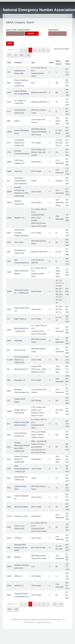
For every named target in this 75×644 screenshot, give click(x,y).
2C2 (8, 181)
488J (9, 548)
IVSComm (18, 538)
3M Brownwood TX (21, 369)
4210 (9, 459)
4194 (9, 435)
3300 (9, 233)
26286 (9, 132)
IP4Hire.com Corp (21, 516)
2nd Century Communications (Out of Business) (21, 181)
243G (9, 93)
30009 (9, 192)
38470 (9, 330)
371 (8, 319)
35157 (9, 272)
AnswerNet (18, 341)
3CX (9, 350)
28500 (9, 162)
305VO (9, 203)
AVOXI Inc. (18, 171)
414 (8, 424)
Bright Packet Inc (20, 319)
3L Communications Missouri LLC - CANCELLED (21, 360)
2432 (9, 72)
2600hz (17, 121)
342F (9, 261)
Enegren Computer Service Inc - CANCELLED (21, 459)
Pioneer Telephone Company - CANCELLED (21, 83)
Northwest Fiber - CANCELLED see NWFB (21, 548)
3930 (9, 341)
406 (8, 401)
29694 (9, 171)
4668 (9, 507)
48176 (9, 538)
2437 (9, 83)
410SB (9, 411)
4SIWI (9, 576)
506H (9, 595)
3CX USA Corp (20, 350)
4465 (9, 488)
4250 (9, 469)
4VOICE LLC (19, 586)
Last (28, 55)
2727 (9, 143)
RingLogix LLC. (20, 380)
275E (9, 152)
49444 (9, 567)
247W (9, 102)
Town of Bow (19, 242)
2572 (9, 111)
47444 (9, 516)
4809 (9, 527)
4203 (9, 447)
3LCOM (10, 360)
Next (22, 55)
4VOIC (9, 586)
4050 (9, 391)
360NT (9, 292)
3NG (9, 380)
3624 (9, 309)
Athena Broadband (21, 507)
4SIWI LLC (18, 576)
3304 (9, 242)
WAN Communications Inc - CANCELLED (22, 469)
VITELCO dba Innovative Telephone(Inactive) (21, 233)
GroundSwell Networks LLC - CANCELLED (20, 143)
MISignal (17, 557)
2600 (9, 121)
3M (8, 369)
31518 (9, 218)
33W (9, 252)
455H (9, 497)
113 (9, 55)
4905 (9, 557)
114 (16, 55)
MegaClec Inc (19, 218)
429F (9, 478)
